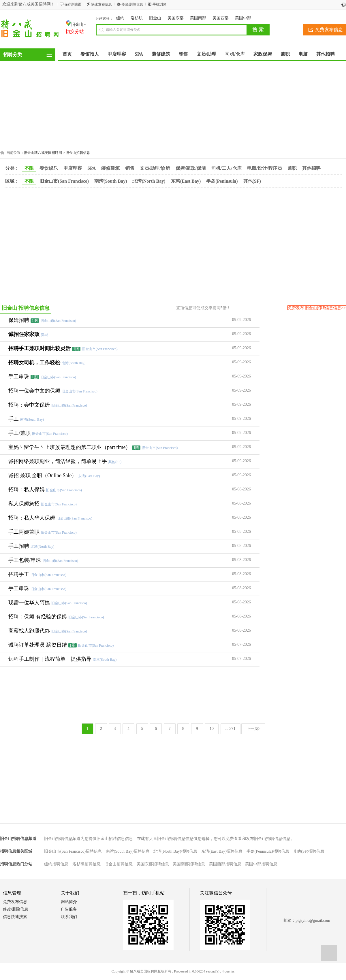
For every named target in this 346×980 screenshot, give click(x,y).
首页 (67, 54)
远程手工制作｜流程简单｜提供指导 (50, 659)
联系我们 (69, 917)
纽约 (120, 18)
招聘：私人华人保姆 (32, 518)
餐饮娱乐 (49, 168)
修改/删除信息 (132, 4)
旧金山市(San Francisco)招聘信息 (73, 851)
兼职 (292, 168)
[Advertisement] (173, 104)
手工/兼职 (19, 433)
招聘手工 (19, 574)
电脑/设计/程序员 (265, 168)
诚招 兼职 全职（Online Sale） (43, 475)
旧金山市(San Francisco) (64, 181)
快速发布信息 (101, 4)
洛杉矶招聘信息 (86, 864)
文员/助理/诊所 (155, 168)
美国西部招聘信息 (225, 864)
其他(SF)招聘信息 (309, 851)
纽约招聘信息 (56, 864)
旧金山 (155, 18)
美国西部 (221, 18)
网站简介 (69, 902)
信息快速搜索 (15, 917)
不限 (29, 168)
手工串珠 (19, 588)
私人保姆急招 (24, 504)
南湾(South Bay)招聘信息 (128, 851)
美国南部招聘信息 (189, 864)
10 (212, 729)
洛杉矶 (137, 18)
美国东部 (176, 18)
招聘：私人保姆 (27, 490)
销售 (130, 168)
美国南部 (198, 18)
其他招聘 (311, 168)
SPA (92, 168)
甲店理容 (73, 168)
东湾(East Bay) (186, 181)
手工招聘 (19, 546)
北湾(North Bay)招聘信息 (175, 851)
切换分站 (75, 32)
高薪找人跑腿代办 (29, 631)
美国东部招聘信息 (153, 864)
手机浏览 (159, 4)
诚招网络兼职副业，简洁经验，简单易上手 (58, 461)
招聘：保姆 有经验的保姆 (38, 617)
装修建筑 (110, 168)
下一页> (253, 729)
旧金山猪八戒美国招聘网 (43, 153)
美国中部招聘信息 (261, 864)
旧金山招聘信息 (78, 153)
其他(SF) (252, 181)
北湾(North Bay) (149, 181)
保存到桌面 (73, 4)
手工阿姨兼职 (24, 532)
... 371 (231, 729)
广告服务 (69, 909)
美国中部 (243, 18)
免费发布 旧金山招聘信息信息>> (317, 308)
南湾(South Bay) (111, 181)
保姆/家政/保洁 (191, 168)
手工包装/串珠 (25, 560)
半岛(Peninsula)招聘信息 (268, 851)
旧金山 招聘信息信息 (26, 308)
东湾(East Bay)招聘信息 (222, 851)
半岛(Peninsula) (222, 181)
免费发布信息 (15, 902)
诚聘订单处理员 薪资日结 (38, 645)
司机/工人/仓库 (226, 168)
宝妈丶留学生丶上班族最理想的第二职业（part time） (69, 447)
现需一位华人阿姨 (29, 603)
